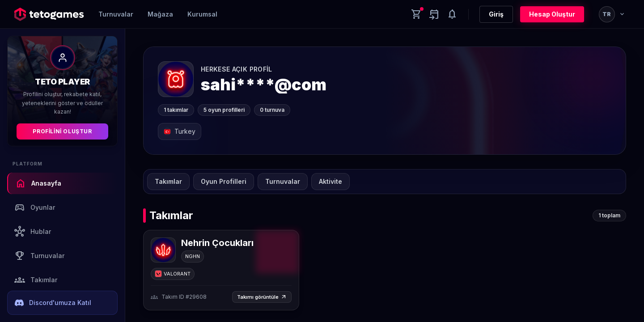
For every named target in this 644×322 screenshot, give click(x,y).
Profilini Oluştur (62, 131)
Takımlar (36, 280)
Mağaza (160, 14)
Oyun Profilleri (224, 181)
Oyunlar (35, 208)
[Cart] (416, 14)
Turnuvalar (116, 14)
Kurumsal (202, 14)
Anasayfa (38, 183)
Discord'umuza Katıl (53, 303)
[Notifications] (452, 14)
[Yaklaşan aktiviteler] (434, 14)
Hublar (33, 232)
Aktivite (330, 181)
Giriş (496, 14)
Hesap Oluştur (552, 14)
